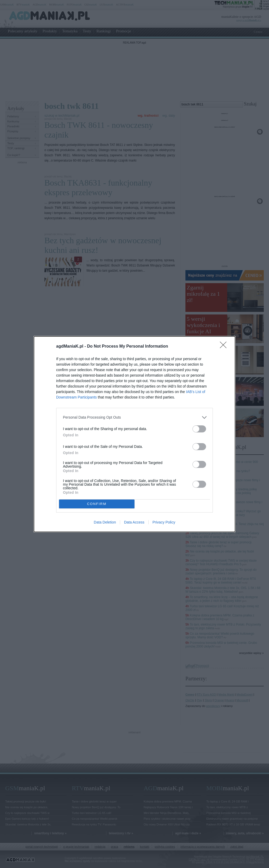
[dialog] (134, 434)
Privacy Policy (164, 522)
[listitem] (134, 417)
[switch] (199, 429)
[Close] (225, 347)
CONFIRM (97, 504)
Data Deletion (105, 522)
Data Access (134, 522)
